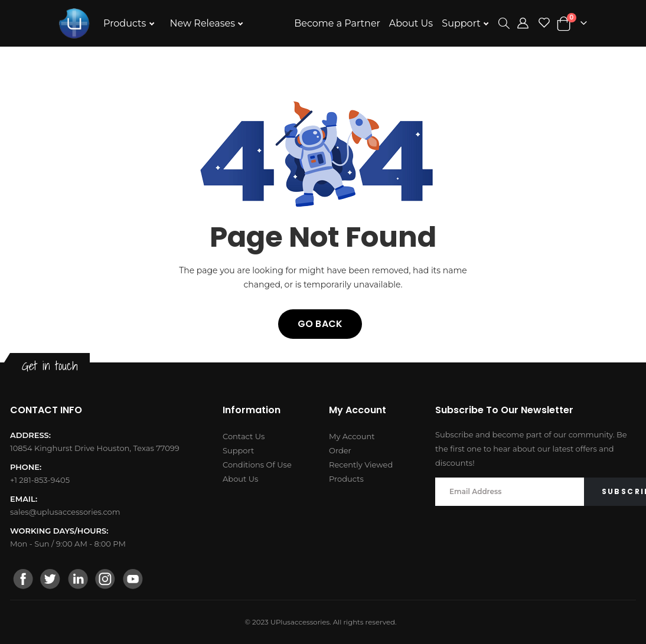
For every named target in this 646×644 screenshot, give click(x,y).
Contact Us (244, 436)
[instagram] (105, 580)
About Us (411, 23)
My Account (352, 436)
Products (126, 23)
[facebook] (24, 580)
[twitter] (51, 580)
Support (462, 23)
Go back (320, 324)
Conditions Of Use (257, 465)
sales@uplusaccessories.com (65, 512)
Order (340, 450)
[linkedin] (78, 580)
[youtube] (132, 580)
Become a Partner (337, 23)
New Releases (204, 23)
